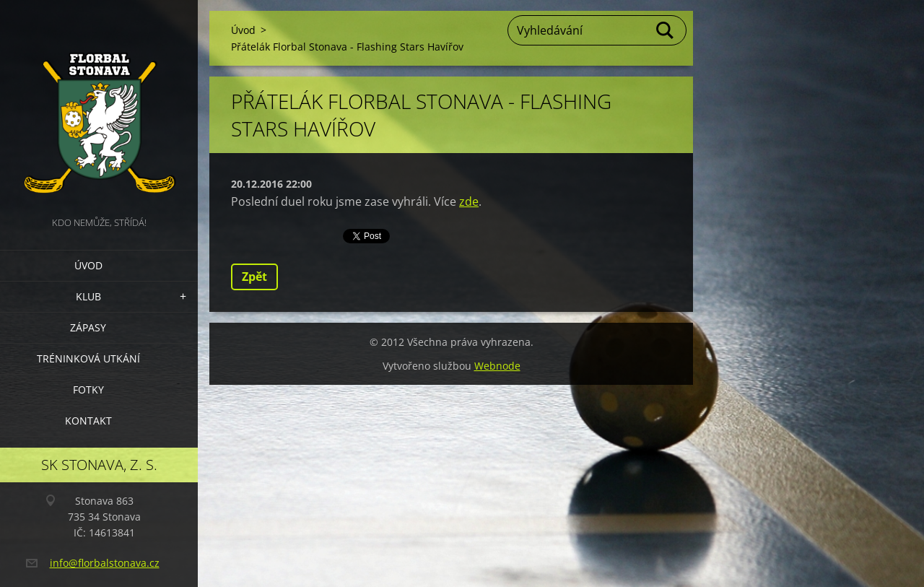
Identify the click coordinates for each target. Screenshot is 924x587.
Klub (88, 296)
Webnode (497, 366)
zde (469, 201)
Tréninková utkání (88, 358)
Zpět (254, 277)
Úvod (88, 265)
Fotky (88, 390)
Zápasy (88, 327)
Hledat (666, 30)
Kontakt (88, 421)
